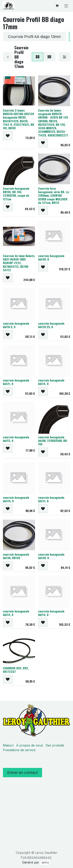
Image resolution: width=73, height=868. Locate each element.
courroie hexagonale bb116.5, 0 (16, 325)
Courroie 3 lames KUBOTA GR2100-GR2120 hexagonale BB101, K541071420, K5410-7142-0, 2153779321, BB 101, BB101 (18, 119)
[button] (8, 136)
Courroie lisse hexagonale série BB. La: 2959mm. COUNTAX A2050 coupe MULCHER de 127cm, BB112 (54, 195)
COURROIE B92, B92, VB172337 (16, 670)
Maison (8, 745)
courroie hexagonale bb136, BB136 (16, 556)
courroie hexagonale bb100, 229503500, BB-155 (53, 441)
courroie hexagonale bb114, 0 (51, 382)
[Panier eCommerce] (57, 6)
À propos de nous (30, 745)
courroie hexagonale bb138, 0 (51, 257)
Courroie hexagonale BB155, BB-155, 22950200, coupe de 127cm (16, 194)
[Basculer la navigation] (66, 6)
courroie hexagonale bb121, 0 (16, 382)
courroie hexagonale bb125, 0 (16, 499)
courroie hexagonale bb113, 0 (16, 439)
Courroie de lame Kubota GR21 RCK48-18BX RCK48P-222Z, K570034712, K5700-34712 (19, 263)
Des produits (55, 745)
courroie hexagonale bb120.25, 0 (51, 325)
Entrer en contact (22, 773)
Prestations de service (19, 750)
